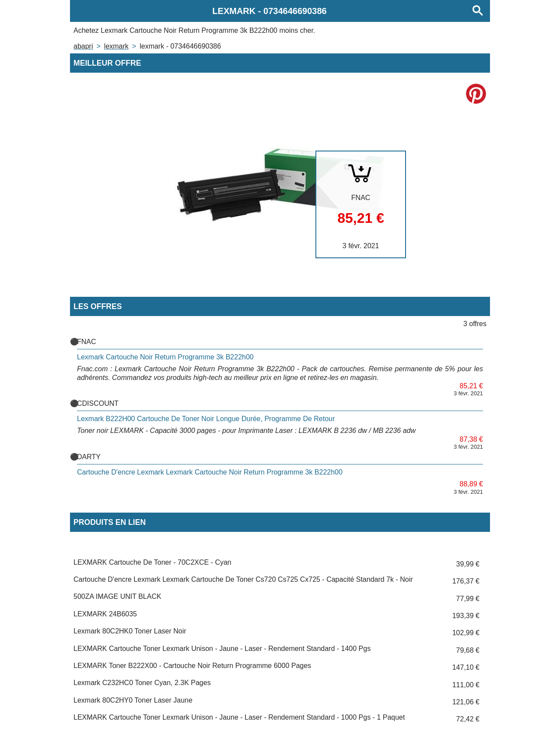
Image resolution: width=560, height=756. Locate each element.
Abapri (83, 46)
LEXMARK (116, 46)
